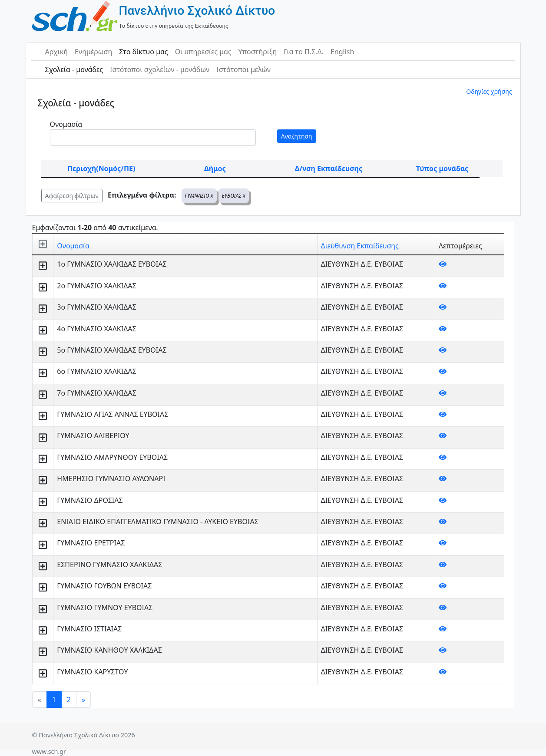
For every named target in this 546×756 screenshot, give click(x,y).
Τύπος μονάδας (442, 168)
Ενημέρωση (93, 52)
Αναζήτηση (297, 136)
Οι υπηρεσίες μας (203, 52)
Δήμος (215, 168)
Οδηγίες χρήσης (489, 91)
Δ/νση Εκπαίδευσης (329, 168)
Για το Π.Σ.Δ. (304, 52)
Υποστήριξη (258, 52)
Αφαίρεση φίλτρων (72, 196)
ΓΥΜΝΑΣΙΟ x (199, 196)
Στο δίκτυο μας (143, 52)
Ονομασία (66, 124)
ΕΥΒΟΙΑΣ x (234, 196)
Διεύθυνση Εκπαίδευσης (360, 246)
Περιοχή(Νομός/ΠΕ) (101, 168)
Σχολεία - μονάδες (74, 69)
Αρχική (57, 52)
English (342, 52)
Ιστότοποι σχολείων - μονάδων (160, 69)
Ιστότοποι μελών (243, 69)
